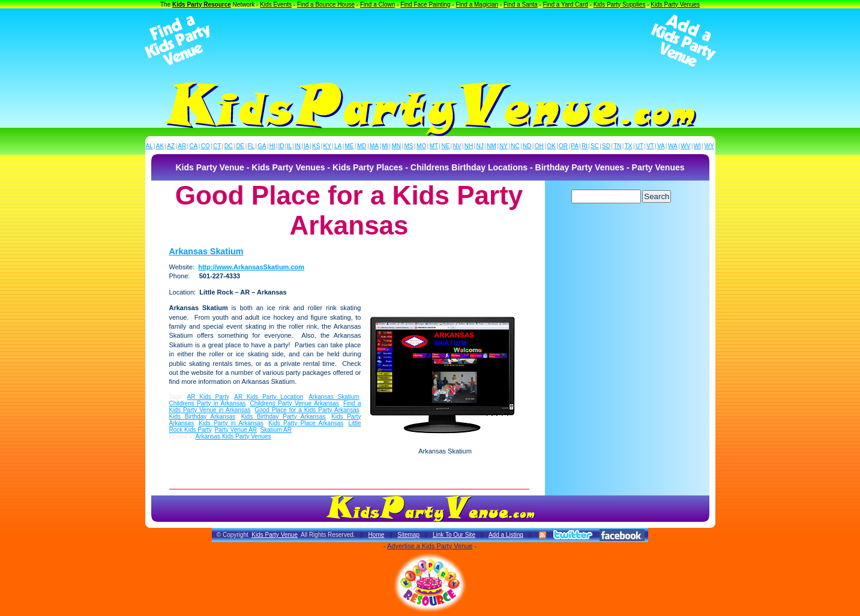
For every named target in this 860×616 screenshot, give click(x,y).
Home (377, 535)
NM (492, 146)
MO (421, 146)
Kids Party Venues (675, 4)
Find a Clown (377, 4)
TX (629, 146)
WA (673, 146)
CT (217, 146)
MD (362, 146)
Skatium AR (276, 430)
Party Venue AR (236, 430)
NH (469, 146)
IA (306, 146)
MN (397, 146)
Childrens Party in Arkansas (208, 403)
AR (182, 146)
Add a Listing (506, 535)
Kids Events (276, 4)
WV (685, 146)
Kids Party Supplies (620, 4)
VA (661, 146)
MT (434, 146)
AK (160, 146)
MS (409, 146)
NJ (480, 146)
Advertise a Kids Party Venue (430, 546)
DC (229, 146)
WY (709, 146)
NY (504, 146)
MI (385, 146)
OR (563, 146)
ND (527, 146)
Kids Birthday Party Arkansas (284, 417)
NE (445, 146)
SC (595, 146)
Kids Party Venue (275, 535)
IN (298, 146)
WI (697, 146)
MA (374, 146)
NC (515, 146)
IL (289, 146)
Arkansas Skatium (206, 251)
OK (551, 146)
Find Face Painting (425, 4)
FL (251, 146)
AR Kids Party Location (269, 397)
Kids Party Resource (202, 4)
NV (457, 146)
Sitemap (408, 535)
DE (240, 146)
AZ (171, 146)
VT (650, 146)
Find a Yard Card (566, 4)
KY (327, 146)
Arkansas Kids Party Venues (233, 436)
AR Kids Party (208, 397)
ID (281, 146)
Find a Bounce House (326, 4)
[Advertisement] (430, 41)
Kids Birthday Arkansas (203, 417)
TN (617, 146)
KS (316, 146)
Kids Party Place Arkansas (306, 423)
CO (206, 146)
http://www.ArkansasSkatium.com (251, 267)
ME (350, 146)
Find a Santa (521, 4)
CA (193, 146)
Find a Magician (477, 4)
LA (338, 146)
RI (585, 146)
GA (262, 146)
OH (539, 146)
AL (149, 146)
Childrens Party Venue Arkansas (294, 403)
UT (639, 146)
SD (606, 146)
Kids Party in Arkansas (231, 423)
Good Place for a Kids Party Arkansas (307, 410)
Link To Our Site (454, 535)
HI (272, 146)
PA (575, 146)
